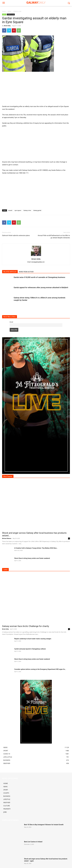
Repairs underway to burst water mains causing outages (33, 639)
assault (10, 210)
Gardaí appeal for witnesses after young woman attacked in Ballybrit (41, 287)
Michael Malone (7, 538)
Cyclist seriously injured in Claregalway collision (30, 649)
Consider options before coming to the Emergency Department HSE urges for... (40, 669)
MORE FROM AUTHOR (26, 272)
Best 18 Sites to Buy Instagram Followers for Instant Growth (44, 825)
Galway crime (27, 210)
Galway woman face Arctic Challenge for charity (26, 626)
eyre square (18, 210)
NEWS (9, 11)
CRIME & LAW (17, 11)
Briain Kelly (7, 26)
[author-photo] (36, 256)
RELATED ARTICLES (10, 272)
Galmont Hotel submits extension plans (16, 235)
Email (11, 322)
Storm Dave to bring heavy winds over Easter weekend (32, 558)
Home (4, 11)
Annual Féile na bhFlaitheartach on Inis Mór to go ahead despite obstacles (54, 237)
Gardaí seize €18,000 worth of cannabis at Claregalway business (39, 277)
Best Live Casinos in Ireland (33, 842)
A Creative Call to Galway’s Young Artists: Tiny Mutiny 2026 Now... (36, 548)
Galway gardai (37, 210)
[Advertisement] (36, 89)
